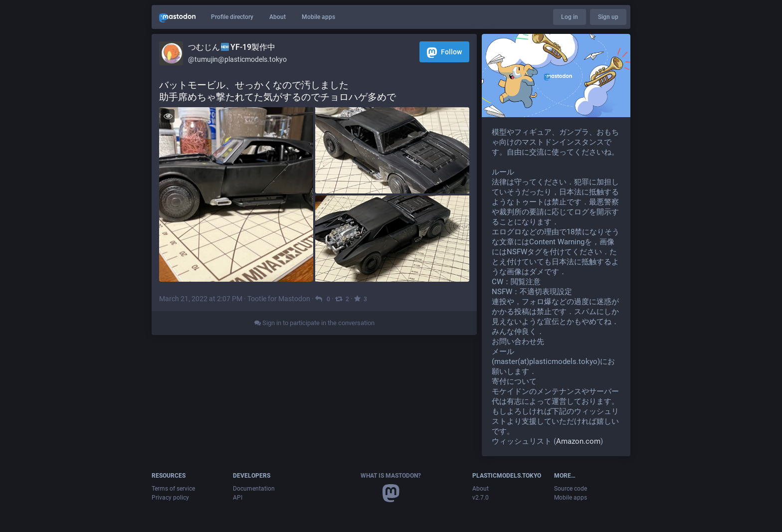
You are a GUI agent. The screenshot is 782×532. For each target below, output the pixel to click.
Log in (570, 17)
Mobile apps (318, 17)
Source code (571, 489)
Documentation (254, 489)
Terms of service (173, 489)
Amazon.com (578, 441)
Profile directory (232, 17)
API (238, 498)
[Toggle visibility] (168, 116)
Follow (444, 53)
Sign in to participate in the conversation (314, 323)
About (278, 17)
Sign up (608, 17)
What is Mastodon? (391, 476)
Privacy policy (170, 498)
